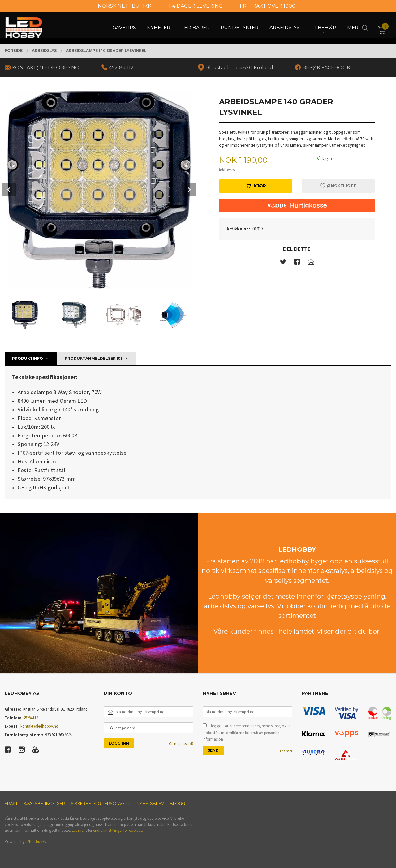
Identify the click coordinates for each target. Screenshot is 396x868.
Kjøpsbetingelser (44, 803)
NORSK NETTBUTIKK (125, 6)
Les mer (286, 751)
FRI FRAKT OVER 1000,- (269, 6)
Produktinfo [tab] (28, 358)
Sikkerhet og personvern (101, 803)
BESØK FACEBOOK (326, 68)
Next (189, 190)
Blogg (177, 803)
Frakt (11, 803)
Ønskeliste (338, 186)
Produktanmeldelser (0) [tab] (93, 358)
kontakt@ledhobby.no (39, 726)
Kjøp (256, 186)
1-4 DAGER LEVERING (196, 6)
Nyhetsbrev (150, 803)
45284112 (31, 718)
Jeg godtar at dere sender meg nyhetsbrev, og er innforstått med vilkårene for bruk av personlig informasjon (247, 733)
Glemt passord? (181, 743)
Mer (353, 28)
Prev (9, 190)
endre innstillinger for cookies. (118, 830)
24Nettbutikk (36, 842)
